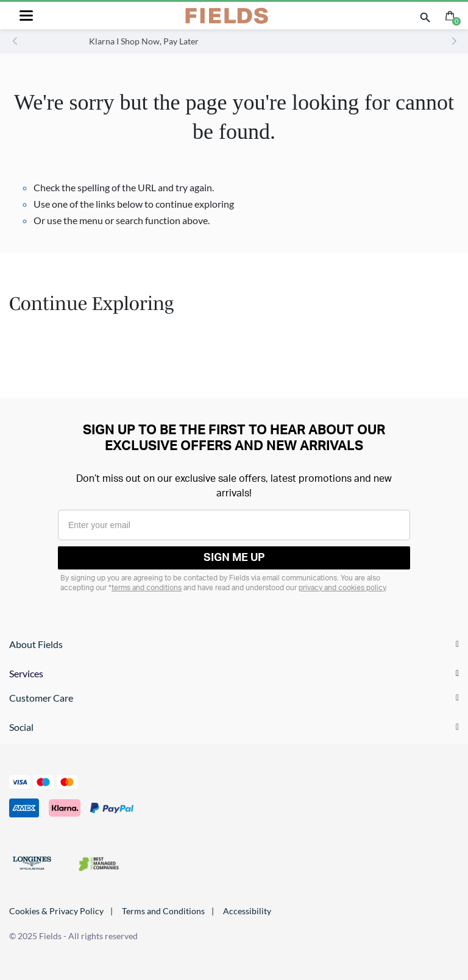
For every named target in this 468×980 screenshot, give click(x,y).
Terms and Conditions (163, 911)
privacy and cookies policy (342, 588)
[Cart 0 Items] (450, 14)
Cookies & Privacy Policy (56, 911)
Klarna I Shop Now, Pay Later (199, 41)
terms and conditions (147, 588)
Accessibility (247, 911)
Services (26, 673)
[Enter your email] (234, 525)
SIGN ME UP (234, 558)
